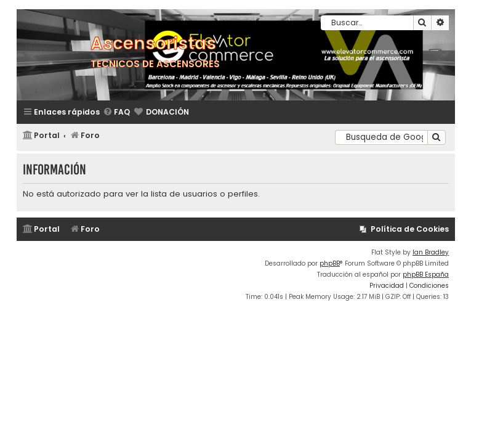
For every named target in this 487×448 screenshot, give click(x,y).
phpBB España (426, 275)
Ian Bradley (431, 252)
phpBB (330, 263)
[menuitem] (116, 112)
